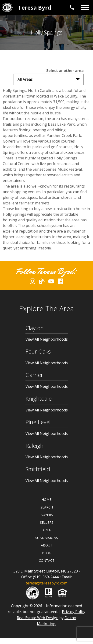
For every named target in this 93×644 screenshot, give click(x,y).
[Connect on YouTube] (51, 283)
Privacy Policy (74, 612)
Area (47, 530)
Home (46, 499)
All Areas (25, 79)
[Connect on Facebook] (61, 283)
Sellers (47, 522)
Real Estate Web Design (38, 618)
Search (47, 507)
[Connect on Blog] (42, 283)
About (47, 545)
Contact (47, 560)
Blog (47, 553)
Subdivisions (47, 538)
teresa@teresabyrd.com (46, 583)
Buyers (47, 515)
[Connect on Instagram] (32, 283)
